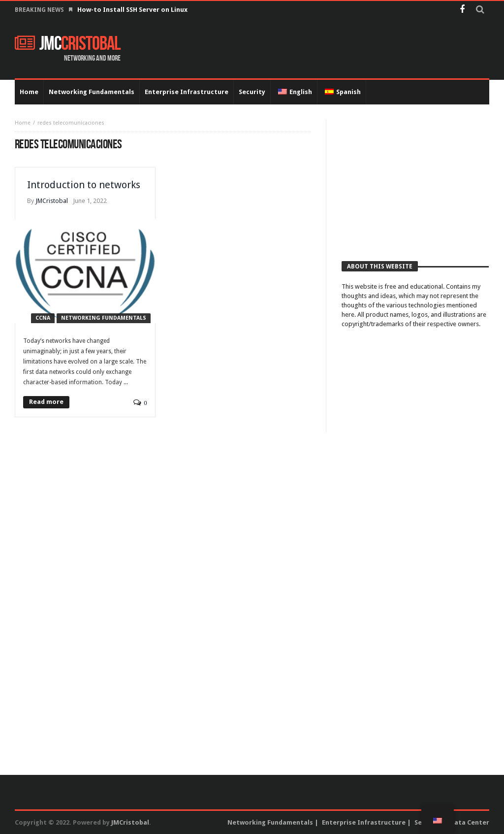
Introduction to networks (84, 185)
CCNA (43, 318)
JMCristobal (52, 201)
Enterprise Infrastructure (364, 822)
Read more (46, 402)
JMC (68, 44)
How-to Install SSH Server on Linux (133, 10)
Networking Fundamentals (104, 318)
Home (23, 123)
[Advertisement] (415, 181)
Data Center (470, 822)
